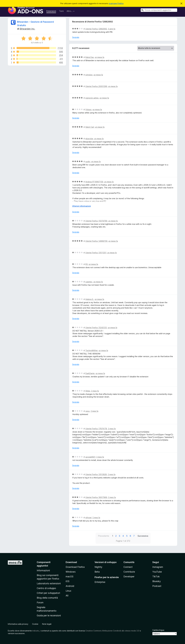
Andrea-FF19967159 (94, 182)
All (67, 596)
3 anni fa (112, 29)
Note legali (47, 624)
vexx (88, 411)
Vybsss (88, 109)
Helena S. (90, 299)
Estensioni (51, 11)
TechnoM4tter (92, 350)
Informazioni (43, 570)
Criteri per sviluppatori (48, 593)
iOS (68, 581)
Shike (88, 391)
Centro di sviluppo (46, 588)
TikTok (156, 576)
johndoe (89, 75)
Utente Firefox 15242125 (96, 328)
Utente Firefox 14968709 (96, 241)
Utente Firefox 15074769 (96, 221)
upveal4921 (90, 457)
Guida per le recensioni (49, 615)
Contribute (129, 572)
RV (87, 264)
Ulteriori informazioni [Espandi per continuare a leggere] (82, 206)
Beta (97, 572)
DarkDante (90, 373)
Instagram (158, 567)
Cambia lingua (158, 630)
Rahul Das (90, 57)
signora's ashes (92, 98)
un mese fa (100, 57)
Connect (128, 567)
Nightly (98, 567)
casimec (89, 282)
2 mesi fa (95, 391)
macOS (70, 576)
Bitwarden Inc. (27, 29)
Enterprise (100, 582)
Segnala (76, 37)
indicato (36, 631)
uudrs (88, 161)
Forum (40, 602)
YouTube (157, 572)
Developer (129, 576)
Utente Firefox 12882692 (96, 29)
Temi (61, 11)
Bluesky (157, 581)
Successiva (143, 536)
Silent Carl (90, 127)
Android (70, 586)
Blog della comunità (47, 598)
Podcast (157, 586)
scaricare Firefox (116, 3)
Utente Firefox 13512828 (96, 474)
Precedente (104, 536)
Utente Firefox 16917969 (96, 497)
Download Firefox (75, 567)
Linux (68, 591)
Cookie (35, 624)
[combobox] (159, 10)
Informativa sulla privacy (18, 624)
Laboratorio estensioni (49, 583)
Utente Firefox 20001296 (96, 86)
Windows (71, 572)
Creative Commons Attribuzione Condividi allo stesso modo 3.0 (112, 631)
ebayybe (89, 139)
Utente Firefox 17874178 (96, 429)
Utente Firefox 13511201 (96, 253)
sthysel (88, 518)
